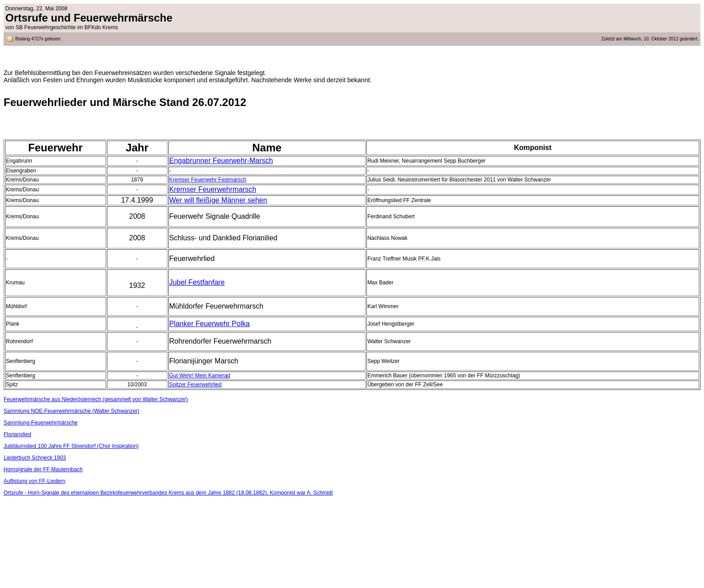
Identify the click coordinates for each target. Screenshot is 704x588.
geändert (688, 39)
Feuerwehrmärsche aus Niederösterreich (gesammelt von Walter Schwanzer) (96, 399)
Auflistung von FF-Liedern (34, 481)
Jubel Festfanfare (197, 282)
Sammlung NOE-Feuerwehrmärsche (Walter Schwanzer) (71, 411)
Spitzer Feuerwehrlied (196, 385)
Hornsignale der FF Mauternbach (43, 469)
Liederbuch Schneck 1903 (35, 458)
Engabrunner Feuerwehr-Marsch (221, 161)
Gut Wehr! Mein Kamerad (200, 376)
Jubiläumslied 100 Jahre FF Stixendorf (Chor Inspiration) (71, 446)
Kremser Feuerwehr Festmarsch (208, 180)
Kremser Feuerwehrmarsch (213, 189)
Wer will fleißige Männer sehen (218, 200)
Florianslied (17, 434)
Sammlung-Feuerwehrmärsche (41, 423)
